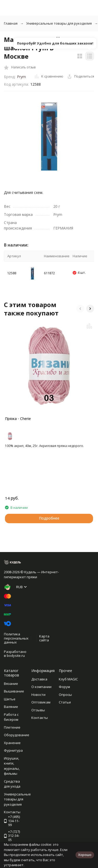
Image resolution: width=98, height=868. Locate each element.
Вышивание (14, 691)
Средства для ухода (12, 784)
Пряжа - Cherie (18, 419)
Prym (21, 77)
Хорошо (85, 855)
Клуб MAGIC (68, 679)
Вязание (11, 684)
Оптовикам (41, 702)
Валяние (11, 707)
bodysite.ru (16, 656)
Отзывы (38, 710)
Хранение (12, 743)
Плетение (12, 727)
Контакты (40, 718)
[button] (80, 309)
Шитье (10, 699)
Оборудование (17, 735)
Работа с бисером (11, 717)
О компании (41, 687)
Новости (38, 695)
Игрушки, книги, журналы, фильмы (12, 766)
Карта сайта (44, 638)
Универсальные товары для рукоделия (59, 23)
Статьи (65, 702)
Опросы (65, 695)
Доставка (39, 679)
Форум (64, 687)
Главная (11, 23)
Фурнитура (13, 750)
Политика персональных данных (16, 638)
